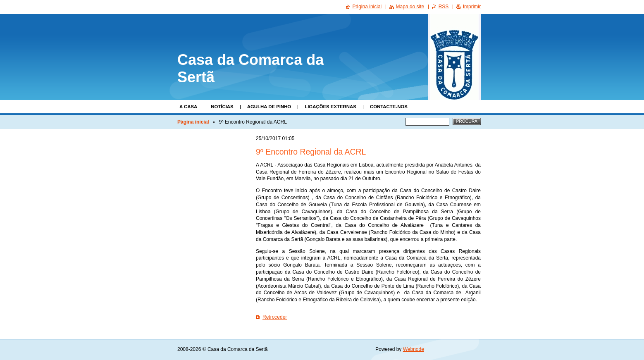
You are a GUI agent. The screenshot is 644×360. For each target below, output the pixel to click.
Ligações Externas (330, 107)
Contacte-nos (389, 107)
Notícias (222, 107)
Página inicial (193, 122)
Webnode (414, 349)
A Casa (188, 107)
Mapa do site (410, 7)
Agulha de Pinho (269, 107)
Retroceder (275, 317)
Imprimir (472, 7)
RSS (444, 7)
